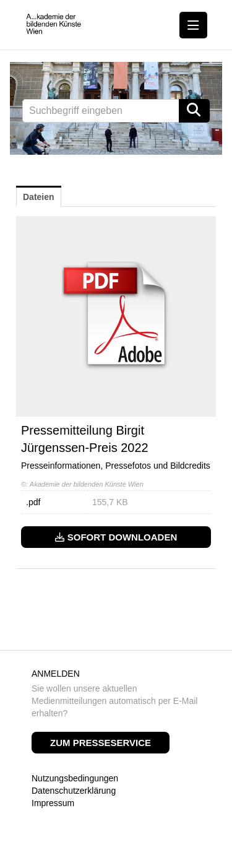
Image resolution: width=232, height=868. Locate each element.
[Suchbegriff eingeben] (116, 111)
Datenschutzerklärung (74, 791)
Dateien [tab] (39, 197)
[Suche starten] (194, 111)
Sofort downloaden (116, 537)
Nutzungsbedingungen (75, 778)
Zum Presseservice (101, 743)
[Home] (54, 24)
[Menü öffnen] (193, 25)
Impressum (53, 803)
